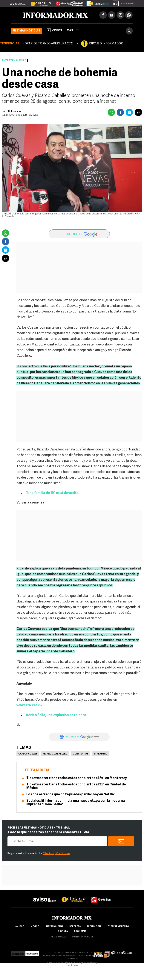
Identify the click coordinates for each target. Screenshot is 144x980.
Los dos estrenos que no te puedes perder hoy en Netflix (71, 795)
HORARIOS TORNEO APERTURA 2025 (48, 44)
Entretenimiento (14, 61)
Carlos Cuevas (28, 754)
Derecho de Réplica (76, 963)
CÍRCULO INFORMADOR (106, 44)
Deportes (75, 926)
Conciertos (81, 754)
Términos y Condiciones (57, 854)
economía (80, 931)
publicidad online (83, 937)
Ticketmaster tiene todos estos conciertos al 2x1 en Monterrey (77, 778)
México (35, 926)
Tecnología (94, 926)
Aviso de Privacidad (56, 963)
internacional (54, 926)
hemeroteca (58, 937)
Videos (54, 30)
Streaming (101, 754)
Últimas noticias (27, 31)
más (73, 31)
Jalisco (20, 926)
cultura (63, 931)
